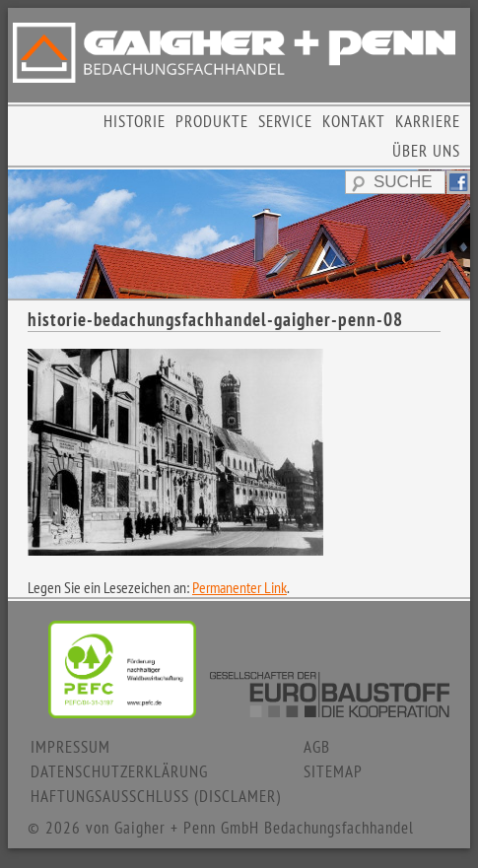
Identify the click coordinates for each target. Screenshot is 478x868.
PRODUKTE (212, 121)
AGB (317, 747)
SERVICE (285, 121)
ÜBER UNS (426, 151)
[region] (239, 234)
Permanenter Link (239, 587)
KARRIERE (428, 121)
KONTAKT (354, 121)
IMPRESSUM (70, 747)
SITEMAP (333, 771)
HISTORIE (135, 121)
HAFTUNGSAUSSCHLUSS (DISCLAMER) (156, 796)
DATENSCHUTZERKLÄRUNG (119, 771)
